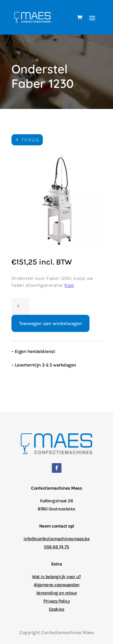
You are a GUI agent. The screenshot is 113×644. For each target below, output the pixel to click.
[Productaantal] (20, 306)
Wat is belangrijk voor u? (56, 577)
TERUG (30, 140)
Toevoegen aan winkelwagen (50, 323)
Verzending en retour (57, 593)
